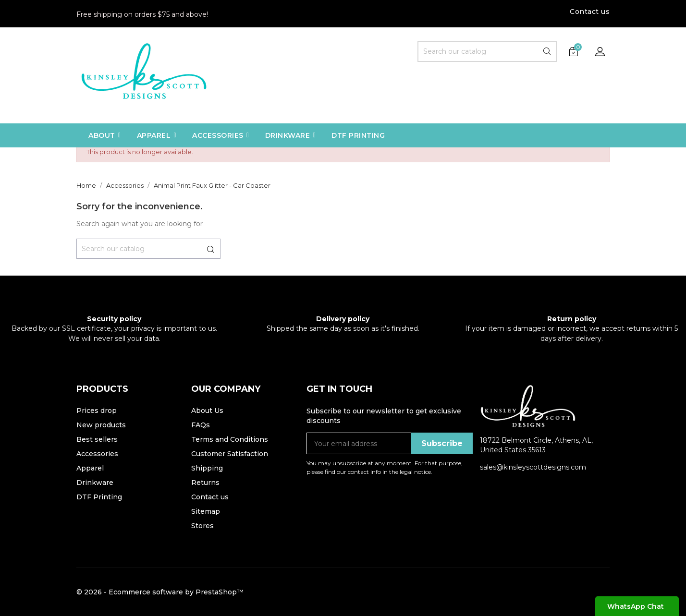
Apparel (90, 468)
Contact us (590, 12)
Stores (202, 526)
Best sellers (97, 439)
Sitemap (206, 511)
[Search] (487, 51)
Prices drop (97, 411)
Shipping (207, 468)
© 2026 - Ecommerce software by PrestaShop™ (160, 592)
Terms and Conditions (230, 439)
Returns (205, 483)
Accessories (97, 454)
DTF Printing (99, 497)
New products (101, 425)
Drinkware (95, 483)
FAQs (201, 425)
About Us (207, 411)
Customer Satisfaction (230, 454)
